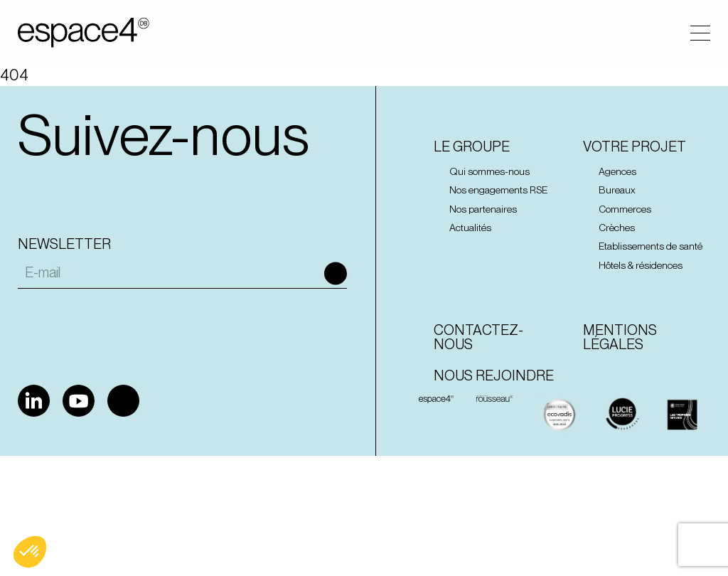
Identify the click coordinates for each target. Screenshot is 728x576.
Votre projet (635, 146)
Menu (700, 33)
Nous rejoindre (494, 375)
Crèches (617, 228)
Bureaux (617, 190)
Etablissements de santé (651, 246)
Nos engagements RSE (498, 190)
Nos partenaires (483, 209)
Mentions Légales (620, 337)
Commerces (625, 209)
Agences (617, 171)
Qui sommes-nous (489, 171)
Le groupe (472, 146)
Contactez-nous (478, 337)
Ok (336, 274)
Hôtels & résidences (641, 265)
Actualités (470, 228)
